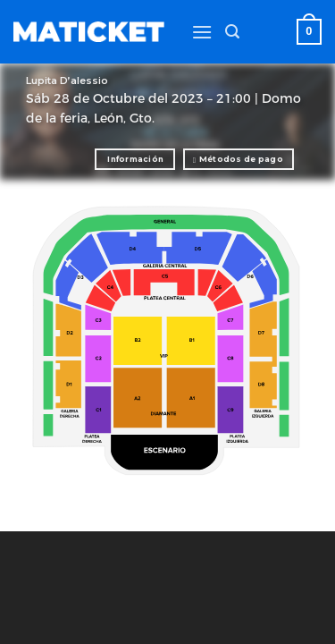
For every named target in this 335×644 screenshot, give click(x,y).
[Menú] (202, 32)
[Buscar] (232, 32)
